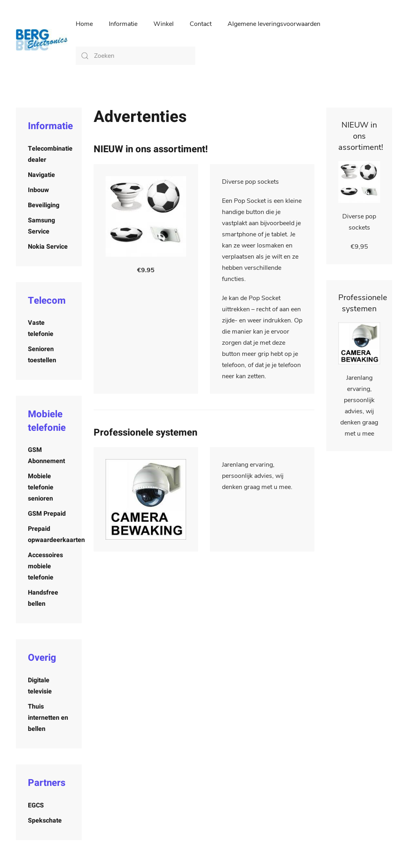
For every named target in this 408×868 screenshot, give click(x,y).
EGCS (36, 805)
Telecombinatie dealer (50, 154)
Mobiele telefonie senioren (41, 487)
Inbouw (38, 190)
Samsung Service (41, 226)
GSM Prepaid (47, 514)
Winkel (164, 24)
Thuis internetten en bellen (48, 718)
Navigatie (41, 175)
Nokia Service (48, 247)
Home (84, 24)
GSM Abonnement (46, 456)
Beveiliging (44, 205)
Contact (201, 24)
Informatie (123, 24)
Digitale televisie (40, 686)
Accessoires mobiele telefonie (45, 566)
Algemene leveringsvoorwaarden (274, 24)
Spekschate (45, 821)
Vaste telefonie (41, 328)
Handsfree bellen (43, 598)
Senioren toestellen (42, 355)
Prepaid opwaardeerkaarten (55, 534)
